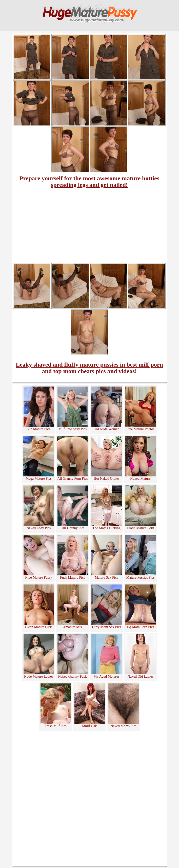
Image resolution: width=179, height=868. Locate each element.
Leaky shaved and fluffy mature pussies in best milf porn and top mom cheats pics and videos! (89, 368)
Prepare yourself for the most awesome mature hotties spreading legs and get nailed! (89, 182)
